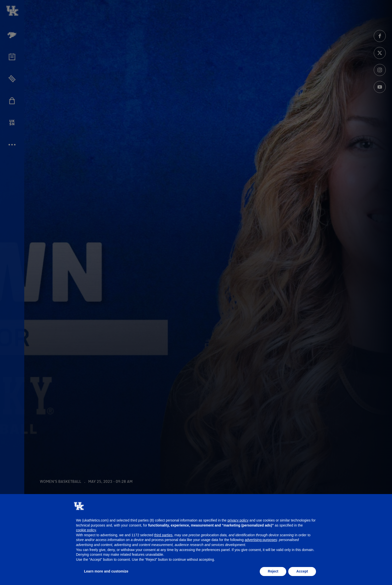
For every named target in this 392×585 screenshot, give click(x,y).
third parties (163, 535)
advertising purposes (261, 540)
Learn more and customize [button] (106, 571)
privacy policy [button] (238, 520)
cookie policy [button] (86, 530)
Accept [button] (302, 571)
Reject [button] (273, 571)
